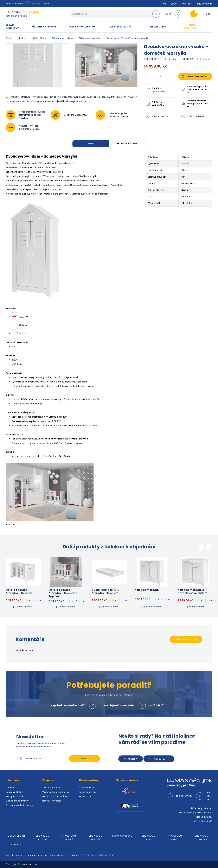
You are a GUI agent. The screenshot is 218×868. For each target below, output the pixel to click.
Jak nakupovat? (51, 788)
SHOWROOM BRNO (122, 836)
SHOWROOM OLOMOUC (43, 838)
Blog (174, 4)
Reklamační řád (88, 792)
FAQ (164, 4)
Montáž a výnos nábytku (56, 796)
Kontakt (187, 4)
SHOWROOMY (205, 4)
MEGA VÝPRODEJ (190, 27)
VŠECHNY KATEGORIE (44, 27)
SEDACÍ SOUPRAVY (12, 27)
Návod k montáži (52, 801)
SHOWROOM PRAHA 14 (96, 838)
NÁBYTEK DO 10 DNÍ (120, 27)
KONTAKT (16, 844)
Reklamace (85, 796)
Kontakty (131, 759)
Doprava (11, 788)
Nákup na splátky (15, 796)
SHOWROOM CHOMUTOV (175, 838)
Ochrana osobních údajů (20, 805)
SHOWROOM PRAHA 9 (69, 838)
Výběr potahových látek (56, 792)
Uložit (84, 759)
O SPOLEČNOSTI (16, 836)
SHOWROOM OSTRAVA (202, 838)
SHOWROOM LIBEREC (149, 838)
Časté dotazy (86, 788)
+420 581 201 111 (40, 4)
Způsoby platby (14, 792)
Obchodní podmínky (17, 801)
